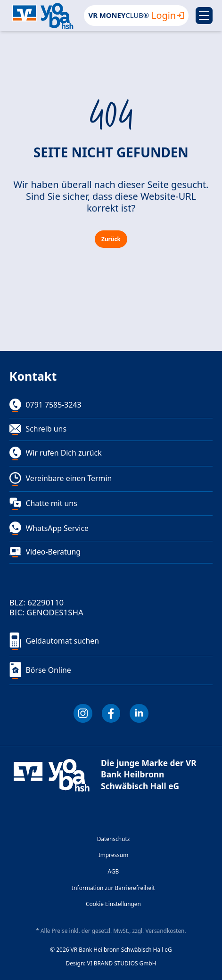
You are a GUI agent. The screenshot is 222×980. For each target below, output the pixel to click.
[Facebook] (111, 713)
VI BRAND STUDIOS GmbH (122, 964)
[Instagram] (83, 713)
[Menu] (204, 16)
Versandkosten (165, 931)
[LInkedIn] (139, 713)
